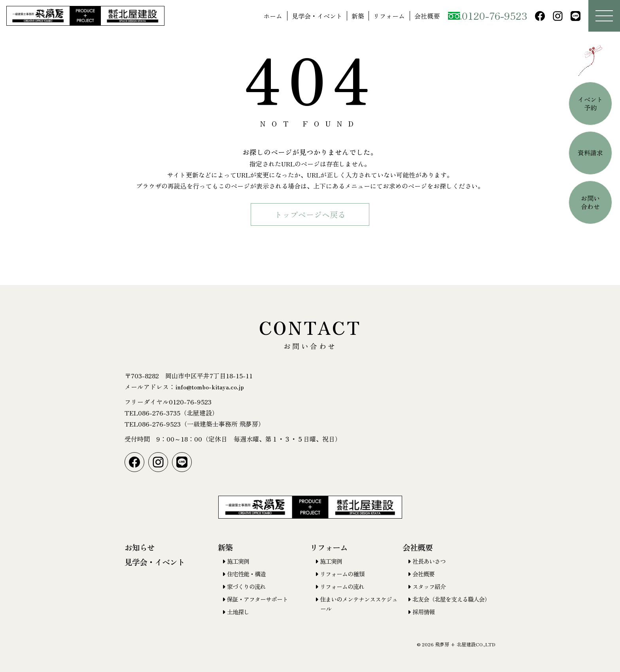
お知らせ (140, 547)
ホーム (273, 16)
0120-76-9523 (488, 15)
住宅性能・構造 (246, 574)
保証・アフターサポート (257, 599)
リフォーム (389, 16)
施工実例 (238, 561)
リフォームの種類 (342, 574)
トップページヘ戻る (310, 214)
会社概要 (427, 16)
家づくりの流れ (246, 586)
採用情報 (423, 612)
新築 (358, 16)
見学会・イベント (317, 16)
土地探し (238, 612)
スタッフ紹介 (429, 586)
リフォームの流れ (342, 586)
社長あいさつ (429, 561)
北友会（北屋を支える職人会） (451, 599)
